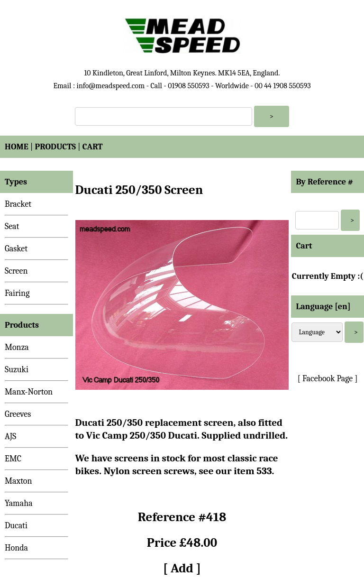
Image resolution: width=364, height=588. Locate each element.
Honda (16, 548)
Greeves (18, 414)
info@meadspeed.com (110, 86)
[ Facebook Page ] (328, 379)
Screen (16, 271)
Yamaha (19, 503)
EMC (13, 459)
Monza (17, 347)
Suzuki (17, 370)
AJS (10, 436)
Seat (12, 226)
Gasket (16, 249)
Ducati (16, 526)
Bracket (18, 204)
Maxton (18, 481)
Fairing (17, 293)
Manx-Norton (29, 392)
